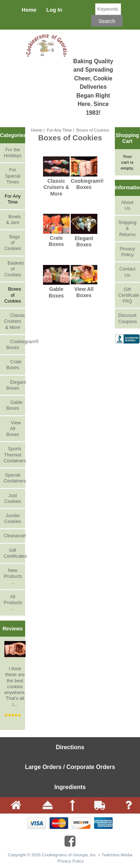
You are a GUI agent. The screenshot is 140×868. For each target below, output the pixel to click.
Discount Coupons (128, 318)
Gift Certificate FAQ (129, 295)
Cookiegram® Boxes (14, 344)
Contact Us (127, 272)
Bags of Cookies (13, 242)
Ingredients (70, 787)
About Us (127, 205)
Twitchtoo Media (117, 855)
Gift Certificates (14, 553)
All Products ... (13, 602)
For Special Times (13, 176)
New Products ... (13, 576)
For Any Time (59, 130)
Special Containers (14, 478)
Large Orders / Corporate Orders (70, 767)
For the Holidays (13, 153)
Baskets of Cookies (14, 269)
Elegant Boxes (14, 385)
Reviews (13, 629)
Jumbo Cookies (13, 518)
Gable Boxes (13, 405)
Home (29, 10)
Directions (70, 747)
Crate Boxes (13, 365)
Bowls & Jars (13, 219)
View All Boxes (13, 429)
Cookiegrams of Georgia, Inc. (69, 855)
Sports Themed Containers (14, 454)
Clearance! (14, 536)
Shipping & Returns (128, 228)
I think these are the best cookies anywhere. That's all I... (15, 674)
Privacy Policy (127, 252)
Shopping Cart (127, 138)
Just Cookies (13, 498)
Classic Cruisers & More (14, 321)
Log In (54, 10)
